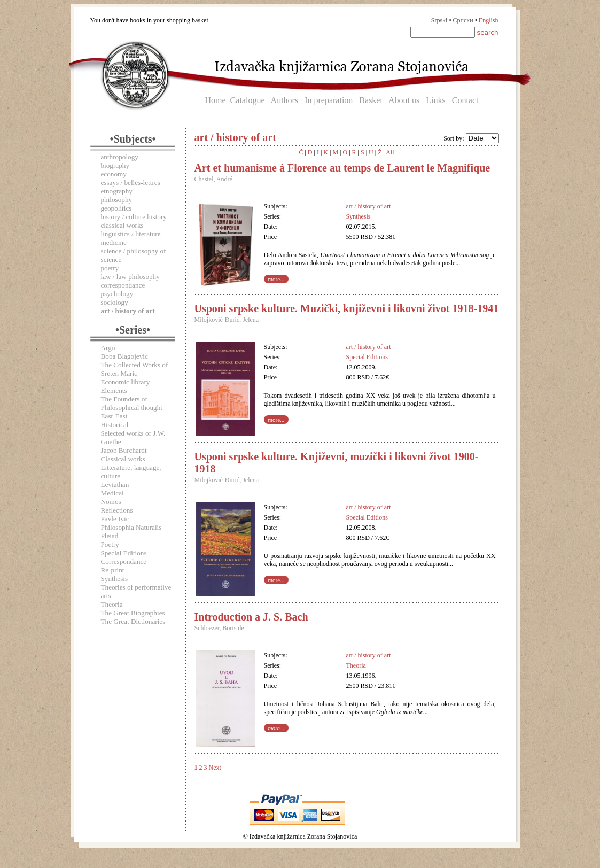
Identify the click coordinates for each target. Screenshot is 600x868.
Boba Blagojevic (124, 356)
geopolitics (116, 208)
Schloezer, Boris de (219, 628)
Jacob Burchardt (124, 450)
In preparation (329, 100)
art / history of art (369, 206)
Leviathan (115, 485)
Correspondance (124, 561)
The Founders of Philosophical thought (132, 403)
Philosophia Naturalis (131, 527)
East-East (114, 416)
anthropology (120, 157)
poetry (110, 268)
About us (404, 100)
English (489, 20)
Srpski (439, 20)
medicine (114, 242)
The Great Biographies (133, 613)
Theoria (112, 604)
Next (215, 768)
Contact (465, 100)
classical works (122, 225)
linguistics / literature (131, 234)
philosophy (117, 200)
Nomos (111, 502)
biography (115, 165)
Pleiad (110, 536)
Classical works (123, 459)
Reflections (117, 510)
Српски (463, 20)
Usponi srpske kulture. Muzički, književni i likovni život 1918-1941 (347, 308)
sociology (115, 302)
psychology (117, 294)
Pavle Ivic (115, 519)
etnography (117, 191)
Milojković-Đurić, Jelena (227, 320)
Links (435, 100)
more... (276, 279)
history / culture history (134, 217)
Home (216, 100)
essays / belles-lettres (131, 183)
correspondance (123, 285)
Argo (108, 348)
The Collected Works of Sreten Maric (135, 369)
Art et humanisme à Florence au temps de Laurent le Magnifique (342, 168)
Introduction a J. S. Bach (251, 617)
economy (114, 174)
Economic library (126, 382)
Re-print (113, 570)
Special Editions (124, 553)
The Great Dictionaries (133, 621)
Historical (115, 425)
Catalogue (248, 100)
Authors (285, 100)
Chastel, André (213, 179)
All (390, 152)
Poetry (110, 544)
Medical (112, 493)
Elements (114, 390)
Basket (371, 100)
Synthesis (115, 579)
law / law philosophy (130, 277)
